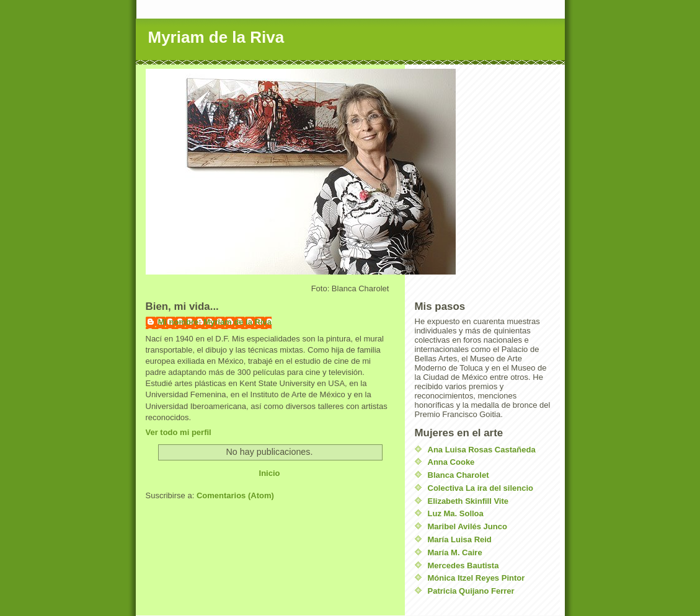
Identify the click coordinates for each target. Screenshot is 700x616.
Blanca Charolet (459, 475)
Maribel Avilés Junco (467, 526)
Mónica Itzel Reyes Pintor (476, 578)
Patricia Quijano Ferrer (471, 591)
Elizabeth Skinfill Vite (468, 501)
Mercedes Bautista (463, 565)
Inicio (270, 473)
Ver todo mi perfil (179, 432)
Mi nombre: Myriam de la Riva (215, 322)
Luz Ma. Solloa (456, 513)
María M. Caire (455, 552)
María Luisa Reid (460, 539)
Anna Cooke (451, 462)
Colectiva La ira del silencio (481, 488)
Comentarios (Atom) (235, 495)
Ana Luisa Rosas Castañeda (482, 450)
